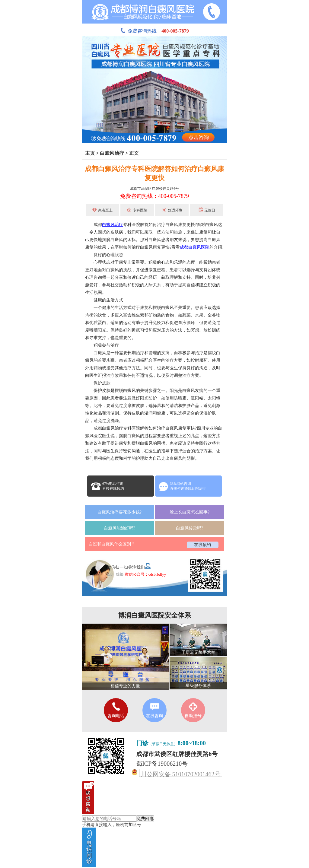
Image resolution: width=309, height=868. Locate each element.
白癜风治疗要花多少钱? (119, 512)
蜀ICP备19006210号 (162, 764)
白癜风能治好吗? (119, 528)
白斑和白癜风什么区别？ (112, 544)
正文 (134, 153)
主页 (90, 153)
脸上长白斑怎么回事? (190, 512)
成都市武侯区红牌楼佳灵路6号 (154, 189)
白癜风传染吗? (190, 528)
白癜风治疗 (112, 153)
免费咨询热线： (154, 31)
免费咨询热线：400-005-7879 (154, 196)
